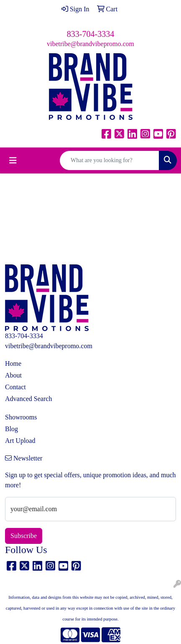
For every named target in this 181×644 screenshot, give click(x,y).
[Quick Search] (110, 160)
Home (13, 363)
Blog (11, 429)
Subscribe (24, 536)
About (13, 375)
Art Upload (20, 441)
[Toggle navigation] (13, 160)
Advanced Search (28, 399)
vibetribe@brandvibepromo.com (90, 44)
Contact (15, 387)
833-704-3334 (90, 34)
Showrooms (21, 417)
